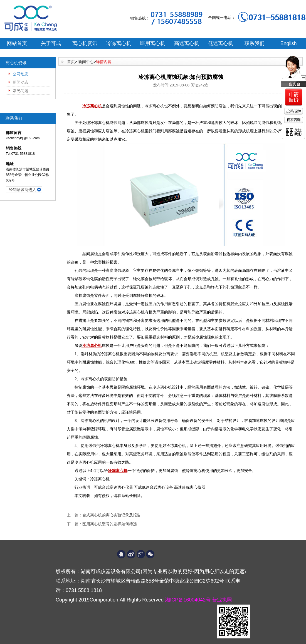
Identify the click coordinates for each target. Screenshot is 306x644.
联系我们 (255, 43)
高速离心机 (187, 43)
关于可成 (51, 43)
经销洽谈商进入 (23, 190)
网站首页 (17, 43)
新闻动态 (21, 82)
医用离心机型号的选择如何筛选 (110, 524)
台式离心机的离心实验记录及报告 (112, 515)
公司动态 (21, 74)
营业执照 (222, 600)
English (288, 43)
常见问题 (21, 91)
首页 (71, 62)
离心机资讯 (85, 43)
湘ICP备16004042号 (188, 600)
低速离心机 (221, 43)
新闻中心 (86, 62)
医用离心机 (153, 43)
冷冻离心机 (119, 43)
